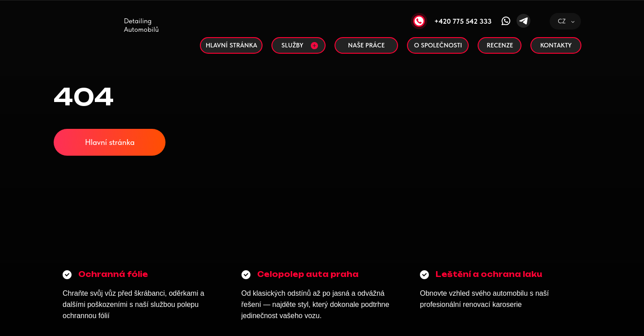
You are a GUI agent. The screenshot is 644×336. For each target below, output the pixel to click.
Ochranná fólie (113, 274)
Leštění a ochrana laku (489, 274)
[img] (103, 34)
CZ (562, 21)
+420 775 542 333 (463, 21)
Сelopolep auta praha (308, 274)
